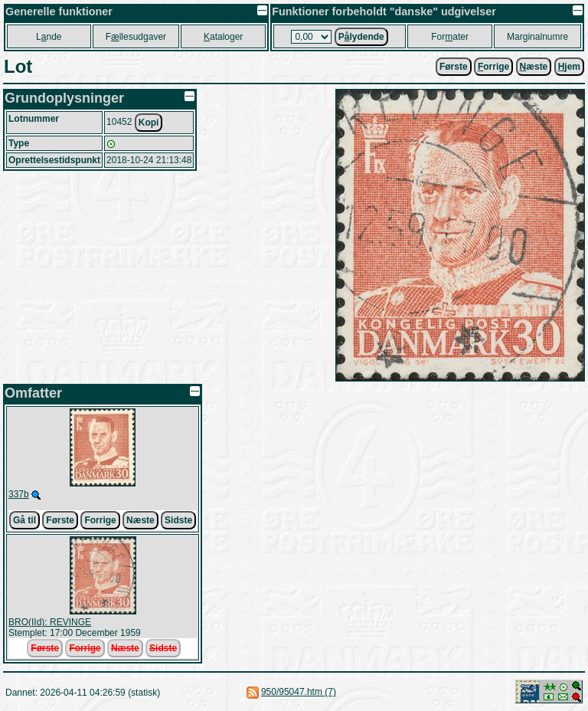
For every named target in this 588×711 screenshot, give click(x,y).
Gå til (24, 520)
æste (534, 67)
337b (19, 494)
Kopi (149, 123)
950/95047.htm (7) (299, 692)
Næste (140, 520)
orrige (493, 67)
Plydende (361, 37)
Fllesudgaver (136, 37)
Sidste (178, 520)
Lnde (49, 37)
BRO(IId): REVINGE (50, 622)
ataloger (223, 37)
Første (454, 67)
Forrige (100, 520)
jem (569, 67)
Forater (450, 37)
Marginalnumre (537, 37)
